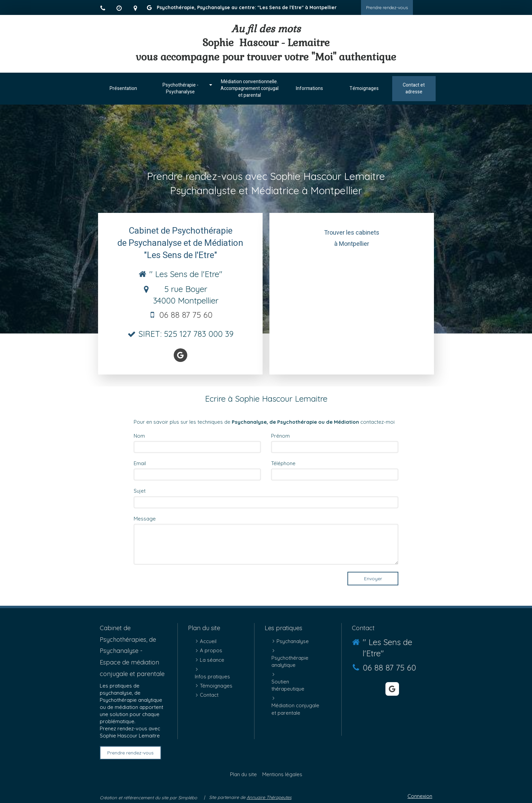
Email (140, 463)
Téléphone (283, 463)
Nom (139, 436)
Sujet (140, 491)
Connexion (420, 796)
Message (145, 519)
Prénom (280, 436)
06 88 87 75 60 (186, 315)
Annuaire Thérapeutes (269, 797)
